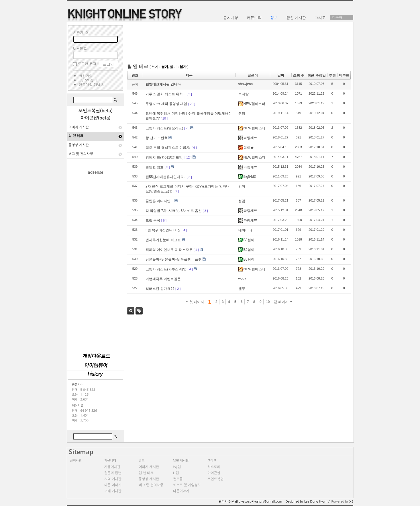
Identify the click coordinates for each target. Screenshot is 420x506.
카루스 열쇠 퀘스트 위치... (166, 94)
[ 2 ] (189, 94)
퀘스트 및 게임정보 (187, 485)
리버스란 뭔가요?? (160, 289)
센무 (242, 289)
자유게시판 (112, 467)
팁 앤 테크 (76, 136)
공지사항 (76, 461)
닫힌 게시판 (181, 461)
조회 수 (299, 75)
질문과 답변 (113, 473)
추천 (332, 75)
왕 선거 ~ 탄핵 (157, 138)
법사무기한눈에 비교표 (163, 240)
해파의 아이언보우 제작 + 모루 (169, 250)
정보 (142, 461)
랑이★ (246, 148)
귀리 (242, 114)
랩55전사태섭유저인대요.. (166, 177)
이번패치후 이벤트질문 (163, 279)
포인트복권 (215, 479)
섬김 (242, 201)
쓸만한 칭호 (155, 167)
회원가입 (86, 76)
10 (268, 302)
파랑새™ (248, 138)
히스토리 (214, 467)
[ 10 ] (164, 118)
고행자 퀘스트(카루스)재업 (166, 269)
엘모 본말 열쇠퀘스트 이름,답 (168, 148)
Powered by (342, 502)
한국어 (337, 17)
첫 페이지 (195, 302)
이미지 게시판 (79, 127)
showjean (246, 84)
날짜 (281, 75)
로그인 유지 (87, 64)
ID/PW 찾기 (88, 80)
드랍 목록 (153, 220)
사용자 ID (81, 32)
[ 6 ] (194, 148)
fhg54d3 (247, 177)
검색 (131, 311)
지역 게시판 (113, 479)
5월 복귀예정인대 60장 (163, 230)
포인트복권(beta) (96, 111)
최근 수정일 (316, 75)
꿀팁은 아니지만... (159, 201)
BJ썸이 (246, 240)
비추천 (344, 75)
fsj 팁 (177, 467)
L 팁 (176, 473)
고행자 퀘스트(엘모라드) (164, 128)
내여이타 (245, 230)
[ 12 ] (188, 157)
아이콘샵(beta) (96, 118)
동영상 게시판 (79, 145)
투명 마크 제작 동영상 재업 (166, 104)
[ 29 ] (192, 104)
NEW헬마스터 (252, 104)
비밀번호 (80, 48)
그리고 (212, 461)
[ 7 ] (187, 128)
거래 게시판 (113, 491)
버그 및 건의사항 (81, 154)
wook (242, 279)
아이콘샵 (214, 473)
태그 (139, 311)
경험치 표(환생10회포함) (165, 157)
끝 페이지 (283, 302)
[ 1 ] (196, 250)
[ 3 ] (167, 167)
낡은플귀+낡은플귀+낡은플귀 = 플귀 (174, 259)
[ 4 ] (184, 230)
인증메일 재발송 (91, 84)
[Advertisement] (96, 260)
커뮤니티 (110, 461)
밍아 (242, 186)
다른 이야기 (113, 485)
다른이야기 (181, 491)
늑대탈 (244, 94)
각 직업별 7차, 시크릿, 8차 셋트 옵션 (174, 211)
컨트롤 (178, 479)
